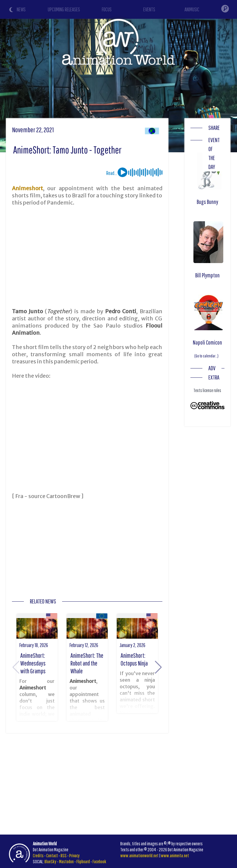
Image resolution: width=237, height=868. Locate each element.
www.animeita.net (175, 855)
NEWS (21, 9)
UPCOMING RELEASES (64, 9)
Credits (38, 855)
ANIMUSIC (192, 9)
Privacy (74, 855)
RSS (64, 855)
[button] (158, 667)
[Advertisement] (87, 257)
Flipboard (83, 861)
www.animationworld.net (139, 855)
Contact (52, 855)
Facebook (99, 861)
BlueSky (50, 861)
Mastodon (66, 861)
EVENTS (149, 9)
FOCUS (107, 9)
